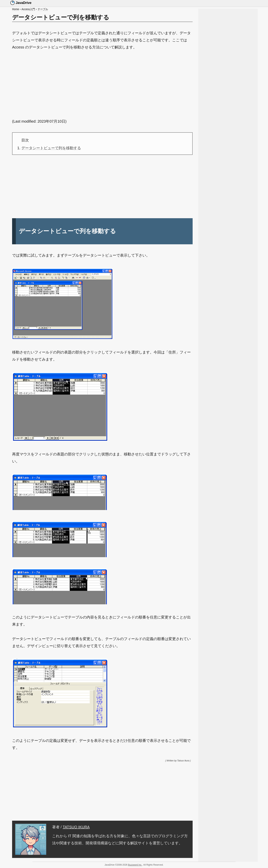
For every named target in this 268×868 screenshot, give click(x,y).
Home (16, 9)
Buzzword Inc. (135, 865)
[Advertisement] (102, 84)
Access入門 (28, 9)
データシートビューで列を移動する (51, 148)
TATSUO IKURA (76, 827)
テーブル (43, 9)
